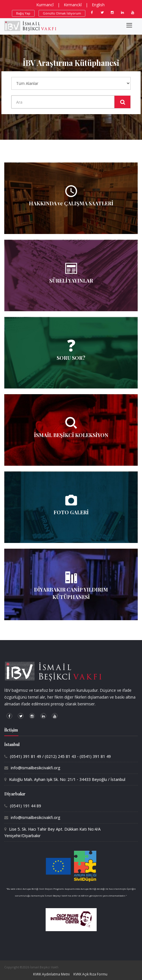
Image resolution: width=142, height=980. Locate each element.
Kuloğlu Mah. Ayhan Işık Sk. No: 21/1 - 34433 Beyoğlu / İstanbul (67, 779)
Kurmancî (45, 5)
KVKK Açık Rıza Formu (90, 974)
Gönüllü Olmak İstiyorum (62, 13)
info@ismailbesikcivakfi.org (36, 768)
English (98, 5)
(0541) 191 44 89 (26, 806)
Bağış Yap (23, 13)
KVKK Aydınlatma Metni (51, 974)
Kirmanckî (73, 5)
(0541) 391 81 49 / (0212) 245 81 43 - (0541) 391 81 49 (60, 756)
